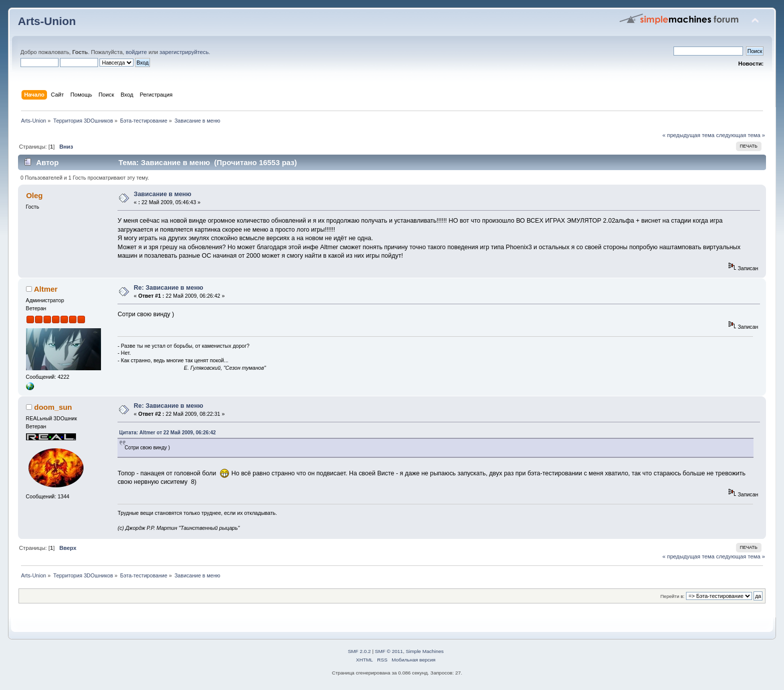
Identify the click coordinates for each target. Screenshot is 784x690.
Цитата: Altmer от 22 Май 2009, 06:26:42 (167, 433)
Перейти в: (672, 596)
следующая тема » (740, 135)
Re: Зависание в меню (169, 288)
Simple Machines (424, 651)
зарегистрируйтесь (184, 52)
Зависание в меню (163, 194)
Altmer (46, 289)
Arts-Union (47, 21)
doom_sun (53, 407)
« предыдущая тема (688, 135)
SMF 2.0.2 (359, 651)
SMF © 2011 (389, 651)
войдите (136, 52)
